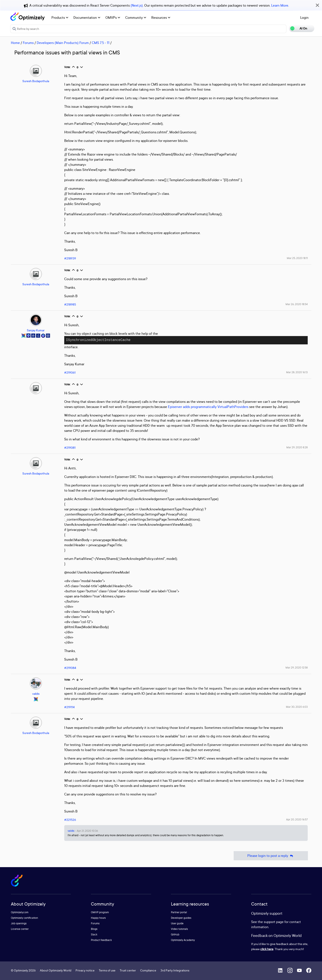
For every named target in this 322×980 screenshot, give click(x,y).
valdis (36, 694)
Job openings (19, 923)
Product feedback (101, 940)
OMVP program (100, 912)
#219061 (70, 372)
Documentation (87, 17)
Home (15, 43)
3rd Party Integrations (175, 970)
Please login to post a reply (271, 856)
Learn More (280, 5)
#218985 (70, 304)
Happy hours (98, 918)
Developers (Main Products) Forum (63, 43)
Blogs (94, 929)
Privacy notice (85, 970)
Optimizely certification (24, 918)
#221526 (70, 820)
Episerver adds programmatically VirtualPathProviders (208, 407)
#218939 (70, 258)
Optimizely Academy (183, 940)
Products (60, 17)
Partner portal (179, 912)
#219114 (69, 707)
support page (274, 922)
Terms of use (107, 970)
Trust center (128, 970)
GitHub (175, 934)
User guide (177, 923)
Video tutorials (179, 929)
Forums (28, 43)
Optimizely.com (20, 912)
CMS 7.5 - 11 (101, 43)
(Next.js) (137, 5)
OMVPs (113, 17)
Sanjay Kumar (36, 330)
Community (136, 17)
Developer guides (181, 918)
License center (20, 929)
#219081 (70, 448)
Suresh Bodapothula (36, 81)
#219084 (70, 668)
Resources (161, 17)
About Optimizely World (56, 970)
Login (304, 17)
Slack (94, 934)
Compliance (148, 970)
